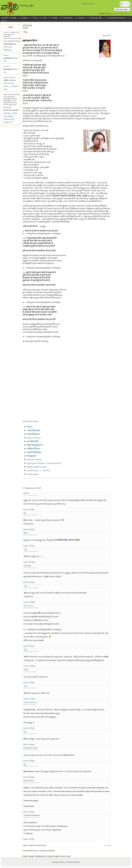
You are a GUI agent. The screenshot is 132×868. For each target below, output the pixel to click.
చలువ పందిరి (27, 25)
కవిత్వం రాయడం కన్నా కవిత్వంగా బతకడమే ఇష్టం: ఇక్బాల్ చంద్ (11, 117)
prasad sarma (41, 845)
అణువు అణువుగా (33, 474)
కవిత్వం (26, 17)
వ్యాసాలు (82, 17)
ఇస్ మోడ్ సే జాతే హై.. (35, 460)
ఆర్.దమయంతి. (28, 606)
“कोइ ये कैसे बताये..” (34, 430)
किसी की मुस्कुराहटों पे (35, 445)
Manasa (26, 493)
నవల (45, 17)
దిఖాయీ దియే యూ (34, 438)
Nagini (26, 533)
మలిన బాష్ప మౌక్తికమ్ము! (8, 48)
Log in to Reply (29, 509)
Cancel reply (107, 845)
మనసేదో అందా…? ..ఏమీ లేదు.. (39, 470)
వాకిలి (65, 862)
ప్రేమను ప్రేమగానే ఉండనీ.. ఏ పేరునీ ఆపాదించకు (44, 463)
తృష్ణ (25, 32)
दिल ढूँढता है (31, 456)
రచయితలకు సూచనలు (117, 17)
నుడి (3, 20)
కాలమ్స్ (14, 17)
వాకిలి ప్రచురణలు (88, 3)
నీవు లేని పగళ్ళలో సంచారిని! (37, 467)
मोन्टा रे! (30, 427)
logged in (36, 850)
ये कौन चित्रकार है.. (34, 434)
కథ (36, 17)
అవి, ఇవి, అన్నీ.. (97, 17)
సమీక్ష (55, 17)
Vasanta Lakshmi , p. (31, 702)
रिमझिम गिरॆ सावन (34, 449)
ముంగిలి (5, 17)
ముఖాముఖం (68, 17)
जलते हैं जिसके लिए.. (35, 452)
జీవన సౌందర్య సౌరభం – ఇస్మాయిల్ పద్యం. (11, 86)
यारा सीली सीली (33, 441)
